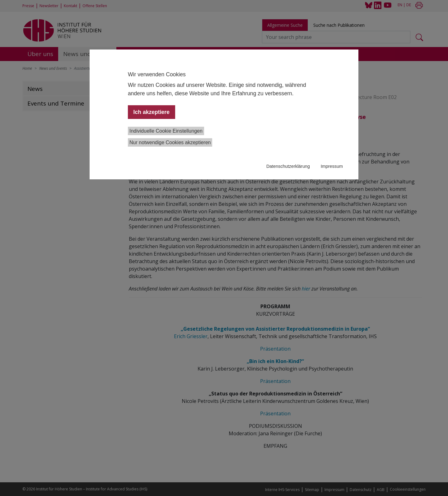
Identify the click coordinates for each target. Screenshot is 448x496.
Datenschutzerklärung (288, 166)
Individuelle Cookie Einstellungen (166, 131)
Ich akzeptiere (152, 112)
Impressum (332, 166)
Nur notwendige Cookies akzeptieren (170, 142)
